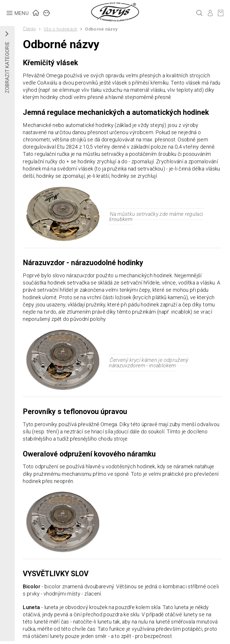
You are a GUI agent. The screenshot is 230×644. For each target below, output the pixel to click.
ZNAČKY (47, 12)
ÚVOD (36, 12)
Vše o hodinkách (61, 29)
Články (29, 29)
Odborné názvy (101, 29)
